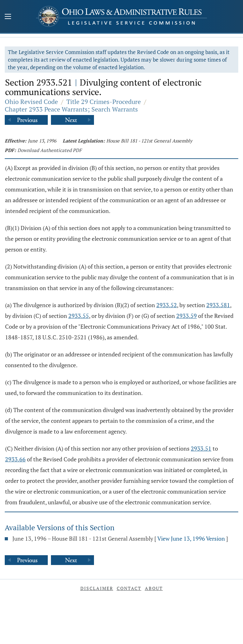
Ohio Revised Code (31, 102)
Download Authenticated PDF (50, 150)
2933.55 (79, 316)
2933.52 (167, 305)
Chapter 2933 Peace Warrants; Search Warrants (71, 109)
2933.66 (15, 459)
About (154, 588)
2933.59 (187, 316)
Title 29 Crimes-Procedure (104, 102)
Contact (129, 588)
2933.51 (201, 448)
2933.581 (218, 305)
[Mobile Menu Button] (8, 17)
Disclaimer (97, 588)
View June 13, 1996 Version (191, 538)
